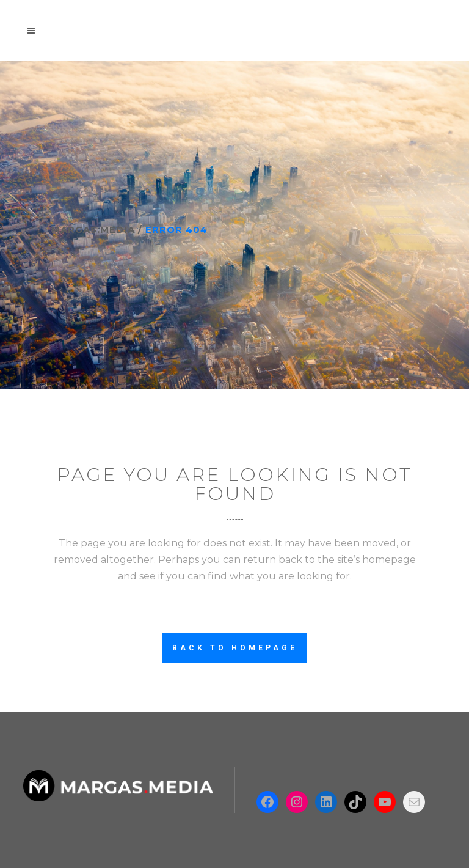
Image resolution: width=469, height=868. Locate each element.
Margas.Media (93, 230)
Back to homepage (235, 648)
